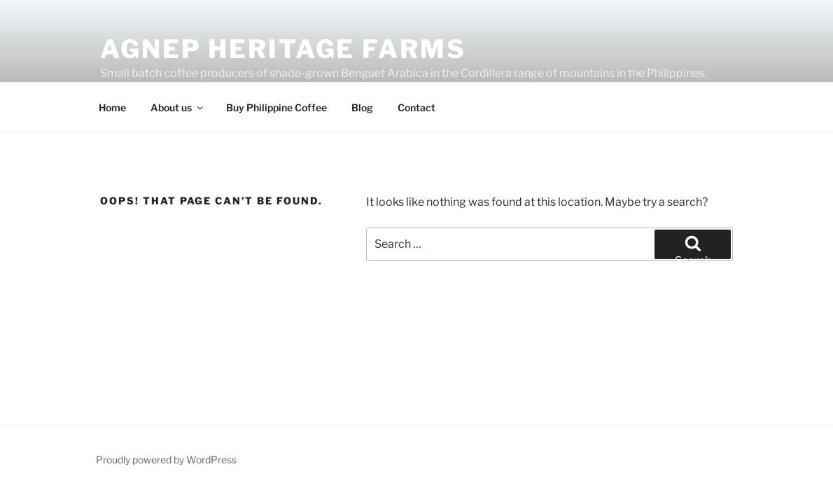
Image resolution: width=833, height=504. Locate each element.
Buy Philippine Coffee (276, 107)
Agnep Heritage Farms (283, 49)
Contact (416, 107)
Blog (362, 107)
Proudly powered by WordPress (166, 460)
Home (112, 107)
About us (178, 107)
